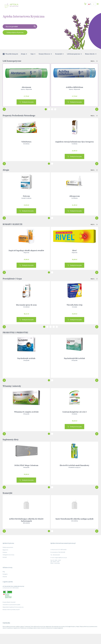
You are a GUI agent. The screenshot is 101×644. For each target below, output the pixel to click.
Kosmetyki (60, 54)
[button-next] (4, 111)
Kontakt (5, 567)
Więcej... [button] (94, 61)
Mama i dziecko (91, 54)
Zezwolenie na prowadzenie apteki (11, 615)
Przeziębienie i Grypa (12, 285)
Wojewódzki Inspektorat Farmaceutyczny (13, 617)
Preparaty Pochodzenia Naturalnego (19, 117)
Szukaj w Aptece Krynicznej (15, 32)
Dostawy (5, 562)
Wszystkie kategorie (11, 54)
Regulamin (5, 560)
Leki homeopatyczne (75, 54)
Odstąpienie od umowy (8, 565)
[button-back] (97, 111)
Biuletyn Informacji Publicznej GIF (11, 620)
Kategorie (5, 584)
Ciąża (33, 54)
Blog (4, 582)
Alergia (24, 54)
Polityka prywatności (8, 557)
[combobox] (92, 4)
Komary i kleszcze (46, 54)
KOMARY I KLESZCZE (12, 229)
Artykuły (5, 587)
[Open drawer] (98, 4)
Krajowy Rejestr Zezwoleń (9, 612)
